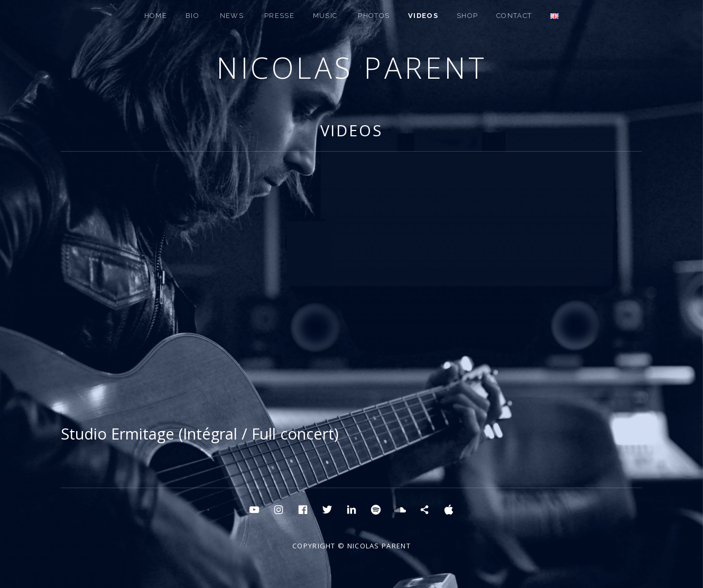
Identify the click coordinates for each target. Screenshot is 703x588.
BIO (192, 16)
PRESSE (279, 16)
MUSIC (325, 16)
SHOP (467, 16)
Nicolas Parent (351, 67)
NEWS (232, 16)
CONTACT (514, 16)
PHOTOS (374, 16)
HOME (156, 16)
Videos (423, 16)
